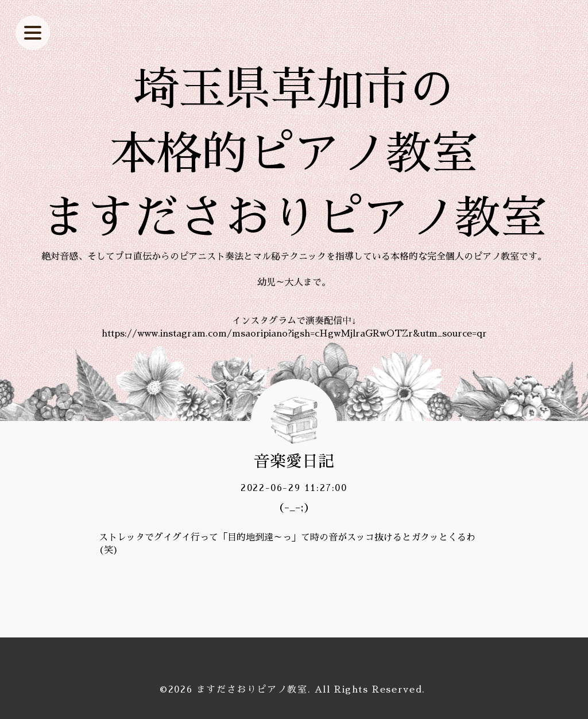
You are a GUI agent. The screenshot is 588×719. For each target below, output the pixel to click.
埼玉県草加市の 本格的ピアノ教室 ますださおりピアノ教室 (294, 154)
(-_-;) (294, 507)
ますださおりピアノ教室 (252, 690)
